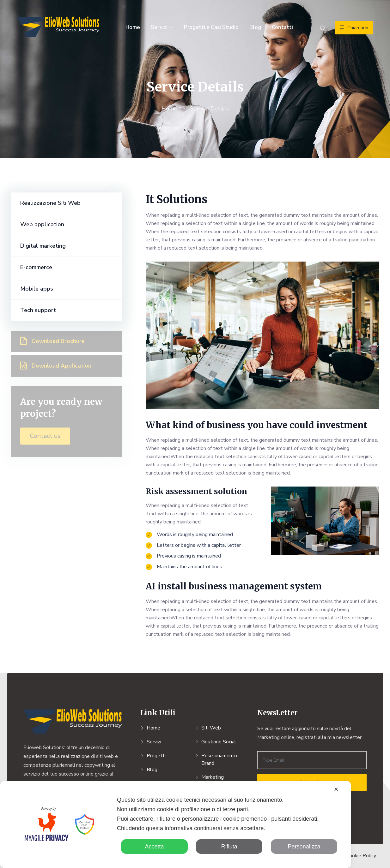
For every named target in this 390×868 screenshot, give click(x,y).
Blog (255, 27)
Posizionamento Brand (219, 759)
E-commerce (36, 267)
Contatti (282, 27)
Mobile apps (37, 289)
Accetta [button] (154, 847)
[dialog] (176, 824)
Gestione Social (219, 742)
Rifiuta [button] (229, 847)
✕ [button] (336, 789)
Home (133, 27)
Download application (56, 366)
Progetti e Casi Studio (211, 27)
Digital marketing (43, 246)
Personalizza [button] (304, 847)
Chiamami (354, 28)
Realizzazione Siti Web (50, 203)
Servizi (159, 27)
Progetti (156, 756)
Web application (42, 224)
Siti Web (211, 728)
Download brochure (52, 341)
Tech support (38, 310)
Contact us (45, 436)
